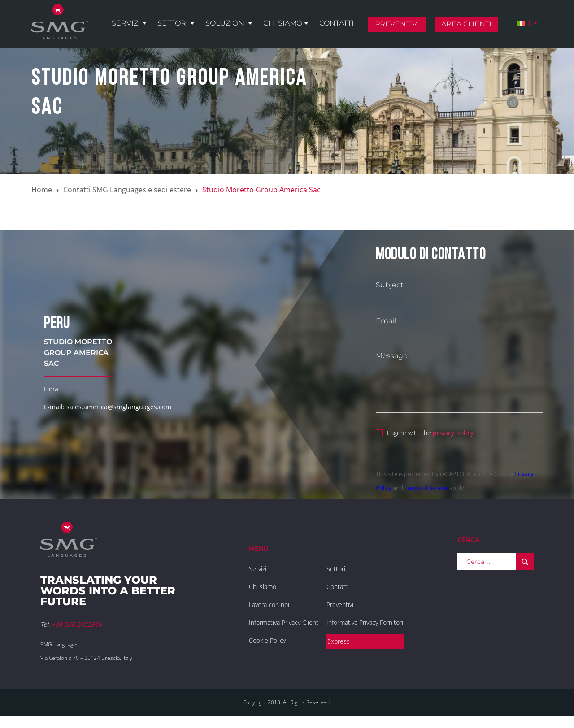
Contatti (337, 23)
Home (42, 190)
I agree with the (425, 432)
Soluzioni (226, 23)
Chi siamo (283, 23)
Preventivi (397, 24)
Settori (173, 23)
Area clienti (466, 24)
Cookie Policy (267, 640)
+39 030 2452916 (77, 624)
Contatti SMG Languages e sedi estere (127, 190)
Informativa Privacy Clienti (284, 622)
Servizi (126, 23)
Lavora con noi (269, 604)
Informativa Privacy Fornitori (365, 622)
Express (339, 641)
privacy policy (453, 433)
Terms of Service (426, 488)
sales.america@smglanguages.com (119, 407)
